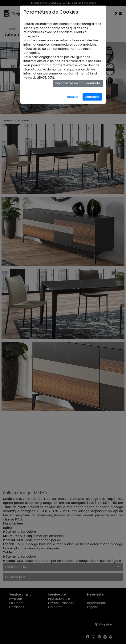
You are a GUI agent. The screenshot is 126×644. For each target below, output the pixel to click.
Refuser (73, 97)
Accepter (92, 97)
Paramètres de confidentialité (78, 83)
